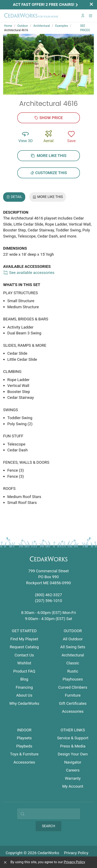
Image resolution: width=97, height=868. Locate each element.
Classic (73, 663)
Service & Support (73, 738)
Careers (73, 770)
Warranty (73, 778)
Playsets (24, 738)
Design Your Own (73, 754)
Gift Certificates (73, 703)
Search (48, 826)
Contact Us (24, 655)
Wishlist (24, 663)
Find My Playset (24, 639)
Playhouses (73, 679)
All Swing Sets (73, 647)
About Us (24, 695)
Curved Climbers (73, 687)
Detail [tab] (14, 197)
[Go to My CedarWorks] (83, 16)
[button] (91, 16)
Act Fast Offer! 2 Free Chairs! (46, 4)
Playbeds (24, 746)
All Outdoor (73, 639)
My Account (73, 786)
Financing (24, 687)
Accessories (73, 711)
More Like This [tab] (48, 197)
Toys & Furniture (24, 754)
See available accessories (29, 273)
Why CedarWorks (24, 703)
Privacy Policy (76, 853)
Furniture (73, 695)
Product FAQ (24, 671)
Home (8, 26)
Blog (24, 679)
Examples (62, 26)
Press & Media (73, 746)
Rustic (73, 671)
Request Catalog (24, 647)
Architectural (42, 26)
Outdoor (23, 26)
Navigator (73, 762)
